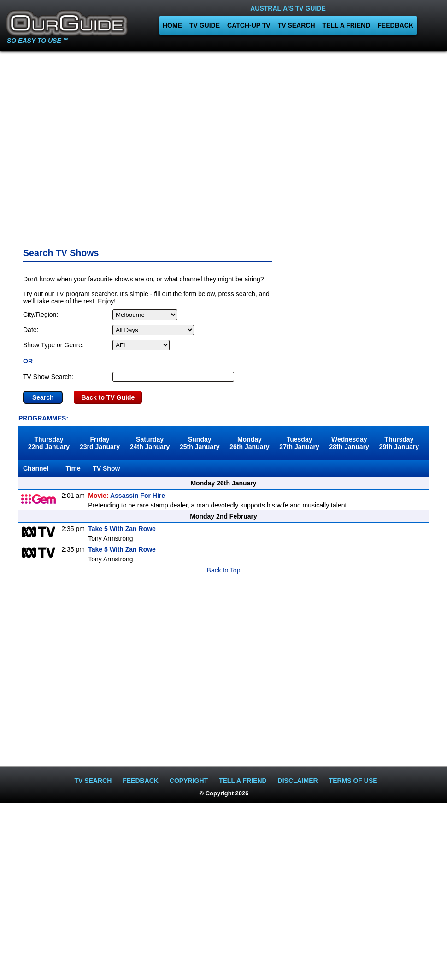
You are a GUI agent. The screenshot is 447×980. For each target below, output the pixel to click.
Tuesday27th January (299, 443)
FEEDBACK (395, 25)
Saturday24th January (150, 443)
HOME (172, 25)
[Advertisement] (224, 146)
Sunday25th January (200, 443)
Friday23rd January (100, 443)
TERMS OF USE (353, 781)
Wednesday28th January (349, 443)
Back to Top (224, 570)
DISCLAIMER (298, 781)
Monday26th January (249, 443)
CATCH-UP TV (249, 25)
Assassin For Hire (126, 496)
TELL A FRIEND (347, 25)
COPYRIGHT (189, 781)
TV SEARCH (297, 25)
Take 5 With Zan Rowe (122, 529)
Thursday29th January (399, 443)
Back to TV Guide (108, 397)
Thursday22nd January (49, 443)
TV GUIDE (205, 25)
